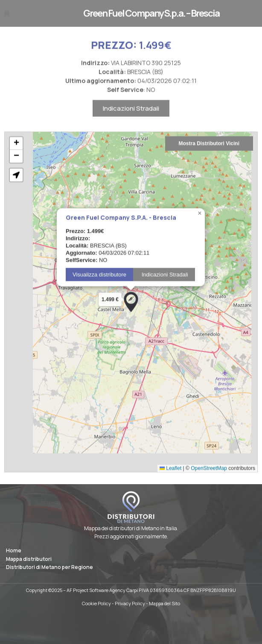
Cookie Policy (96, 603)
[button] (7, 13)
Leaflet (170, 483)
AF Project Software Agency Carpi (102, 590)
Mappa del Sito (164, 603)
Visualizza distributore (99, 290)
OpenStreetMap (209, 483)
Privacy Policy (130, 603)
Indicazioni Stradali (131, 124)
